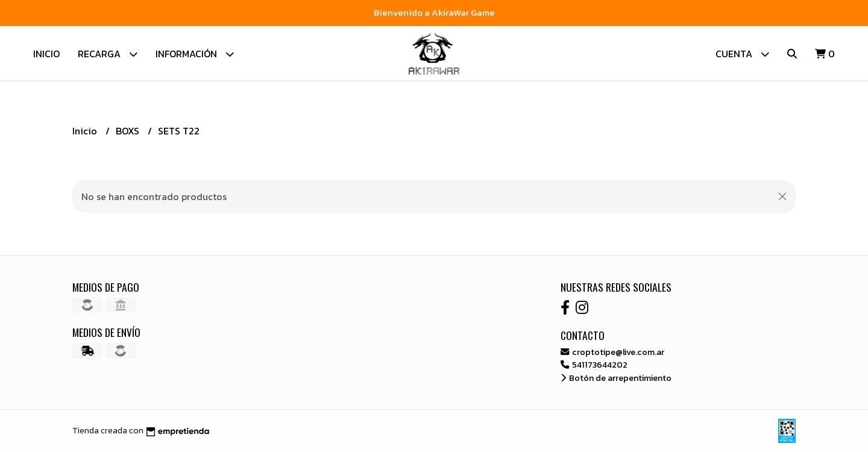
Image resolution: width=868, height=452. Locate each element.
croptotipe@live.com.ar (612, 352)
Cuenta (742, 54)
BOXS (129, 131)
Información (195, 54)
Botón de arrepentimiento (616, 378)
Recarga (108, 54)
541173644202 (594, 365)
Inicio (46, 54)
